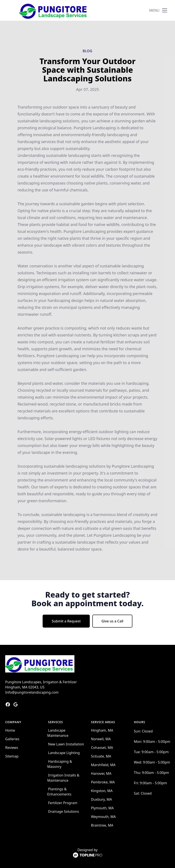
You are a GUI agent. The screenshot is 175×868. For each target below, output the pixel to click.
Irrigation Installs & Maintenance (63, 778)
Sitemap (12, 756)
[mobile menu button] (165, 10)
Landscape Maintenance (58, 733)
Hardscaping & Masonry (60, 764)
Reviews (12, 748)
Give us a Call (112, 621)
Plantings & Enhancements (59, 792)
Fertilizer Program (63, 803)
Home (10, 730)
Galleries (12, 739)
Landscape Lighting (64, 753)
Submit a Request (66, 621)
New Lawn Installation (66, 744)
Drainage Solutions (63, 811)
